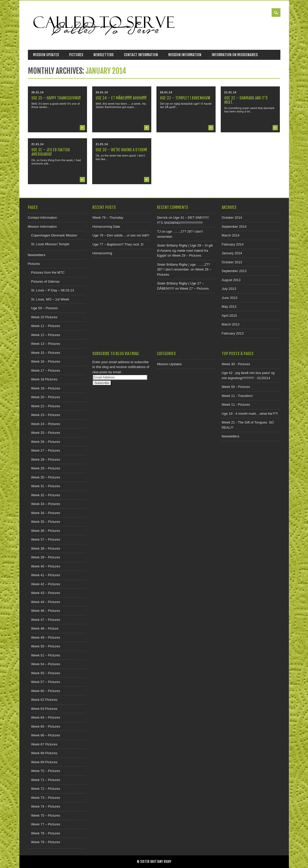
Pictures (76, 55)
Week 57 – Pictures (46, 682)
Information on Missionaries (235, 55)
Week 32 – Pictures (46, 495)
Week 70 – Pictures (46, 771)
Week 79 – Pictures (46, 842)
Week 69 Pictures (44, 762)
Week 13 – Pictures (46, 344)
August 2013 (231, 280)
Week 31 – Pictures (46, 486)
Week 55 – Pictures (46, 673)
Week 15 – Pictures (46, 353)
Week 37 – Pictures (46, 540)
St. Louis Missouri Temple (50, 244)
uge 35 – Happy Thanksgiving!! (56, 98)
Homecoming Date (106, 227)
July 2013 (229, 289)
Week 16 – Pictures (46, 362)
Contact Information (141, 55)
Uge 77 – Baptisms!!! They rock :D (118, 244)
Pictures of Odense (46, 282)
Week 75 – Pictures (46, 816)
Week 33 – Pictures (46, 504)
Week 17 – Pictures (46, 371)
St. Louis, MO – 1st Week (50, 299)
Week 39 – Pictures (46, 557)
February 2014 (233, 244)
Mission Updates (46, 55)
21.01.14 (230, 92)
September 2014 (234, 227)
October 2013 (232, 262)
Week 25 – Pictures (46, 433)
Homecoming (102, 253)
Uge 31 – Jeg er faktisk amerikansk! (51, 152)
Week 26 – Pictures (46, 442)
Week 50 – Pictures (46, 646)
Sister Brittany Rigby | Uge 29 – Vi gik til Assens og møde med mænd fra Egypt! (185, 250)
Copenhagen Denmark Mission (54, 235)
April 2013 (229, 316)
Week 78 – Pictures (46, 833)
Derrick (162, 218)
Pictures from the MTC (48, 273)
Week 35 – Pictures (46, 522)
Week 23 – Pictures (46, 415)
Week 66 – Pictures (46, 735)
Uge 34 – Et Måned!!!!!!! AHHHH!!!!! (121, 98)
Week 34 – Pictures (46, 513)
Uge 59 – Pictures (45, 308)
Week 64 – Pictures (46, 717)
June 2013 (230, 298)
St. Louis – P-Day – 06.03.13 (53, 290)
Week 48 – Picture (45, 628)
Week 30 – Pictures (46, 477)
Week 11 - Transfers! (237, 396)
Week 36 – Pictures (46, 531)
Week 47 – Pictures (46, 620)
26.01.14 (38, 92)
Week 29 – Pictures (46, 468)
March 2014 (231, 235)
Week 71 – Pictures (46, 780)
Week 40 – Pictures (46, 566)
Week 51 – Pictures (46, 655)
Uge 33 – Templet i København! (185, 98)
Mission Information (185, 55)
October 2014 (232, 218)
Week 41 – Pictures (46, 575)
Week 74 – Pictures (46, 806)
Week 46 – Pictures (46, 611)
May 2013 (229, 307)
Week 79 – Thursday (108, 218)
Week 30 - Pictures (236, 364)
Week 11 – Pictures (46, 326)
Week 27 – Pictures (46, 451)
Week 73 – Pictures (46, 798)
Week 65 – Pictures (46, 727)
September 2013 (234, 271)
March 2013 (231, 324)
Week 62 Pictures (44, 700)
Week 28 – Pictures (46, 460)
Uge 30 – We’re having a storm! (121, 150)
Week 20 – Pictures (46, 397)
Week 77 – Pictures (46, 824)
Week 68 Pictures (44, 753)
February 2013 (233, 333)
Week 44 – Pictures (46, 602)
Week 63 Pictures (44, 709)
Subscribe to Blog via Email (116, 354)
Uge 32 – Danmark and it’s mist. (246, 100)
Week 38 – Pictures (46, 549)
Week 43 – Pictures (46, 593)
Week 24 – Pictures (46, 424)
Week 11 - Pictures (236, 405)
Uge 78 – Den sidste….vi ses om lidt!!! (121, 235)
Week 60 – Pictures (46, 691)
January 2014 (232, 253)
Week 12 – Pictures (46, 335)
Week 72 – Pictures (46, 789)
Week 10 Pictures (44, 317)
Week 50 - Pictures (236, 387)
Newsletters (104, 55)
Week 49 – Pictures (46, 638)
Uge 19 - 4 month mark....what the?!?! (250, 414)
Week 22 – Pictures (46, 406)
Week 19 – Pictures (46, 388)
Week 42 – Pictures (46, 584)
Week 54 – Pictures (46, 664)
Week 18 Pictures (44, 379)
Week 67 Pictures (44, 744)
